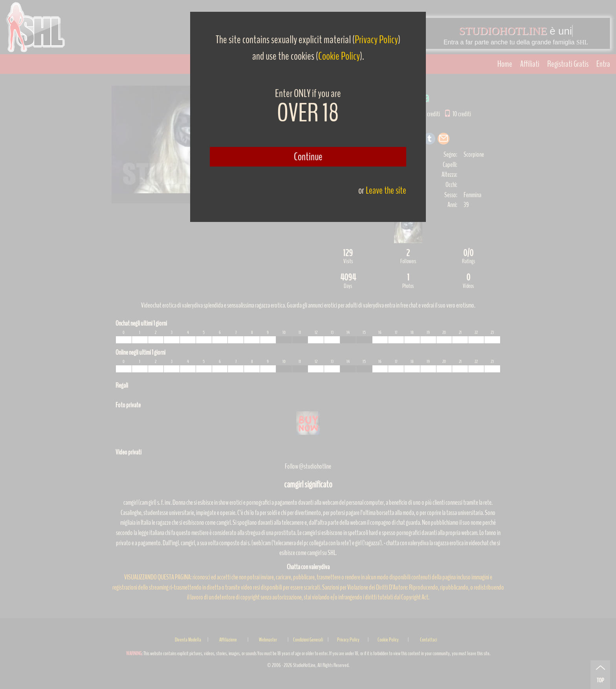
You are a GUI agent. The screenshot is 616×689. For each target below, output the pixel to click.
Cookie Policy (339, 56)
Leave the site (386, 190)
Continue (308, 157)
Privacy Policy (376, 40)
